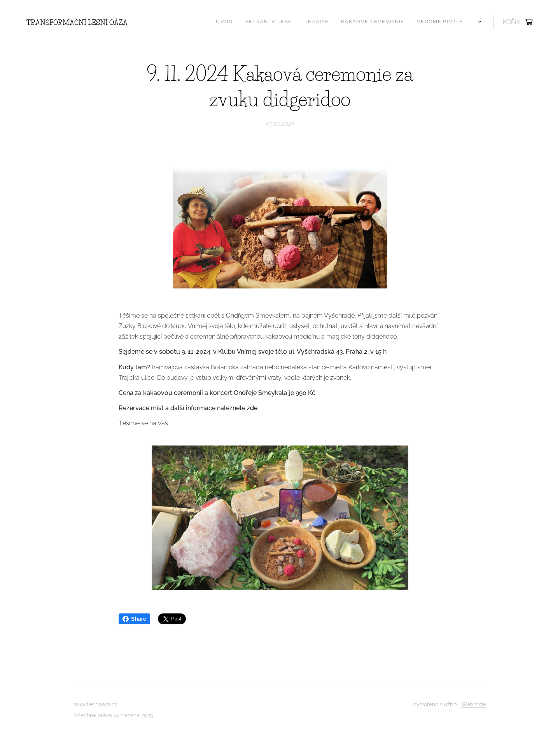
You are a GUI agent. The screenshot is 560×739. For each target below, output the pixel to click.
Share (134, 619)
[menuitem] (295, 22)
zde (252, 408)
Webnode (474, 704)
